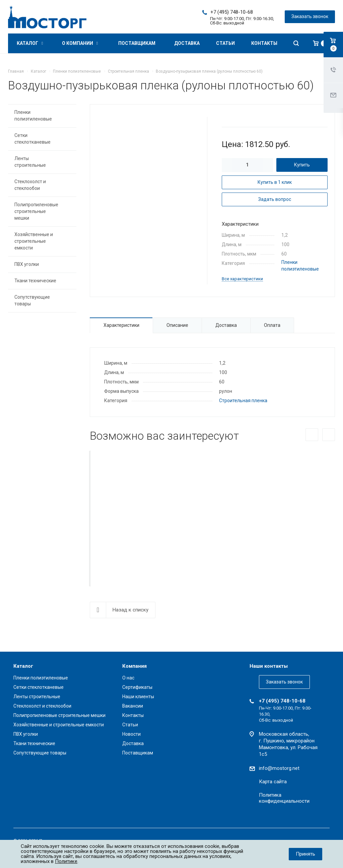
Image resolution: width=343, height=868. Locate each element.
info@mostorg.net (279, 768)
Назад (312, 435)
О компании (80, 43)
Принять (305, 854)
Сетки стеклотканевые (32, 139)
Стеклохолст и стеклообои (30, 185)
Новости (131, 734)
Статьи (225, 43)
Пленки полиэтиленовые (33, 116)
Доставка (187, 43)
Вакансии (133, 706)
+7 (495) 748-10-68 (232, 12)
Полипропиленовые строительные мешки (36, 211)
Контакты (264, 43)
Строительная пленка (243, 401)
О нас (128, 678)
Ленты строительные (30, 162)
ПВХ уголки (27, 264)
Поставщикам (137, 43)
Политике (66, 861)
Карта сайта (273, 782)
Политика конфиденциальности (284, 798)
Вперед (329, 435)
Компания (134, 666)
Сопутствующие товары (32, 300)
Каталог (30, 43)
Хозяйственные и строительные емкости (34, 241)
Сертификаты (137, 687)
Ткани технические (35, 281)
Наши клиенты (138, 697)
